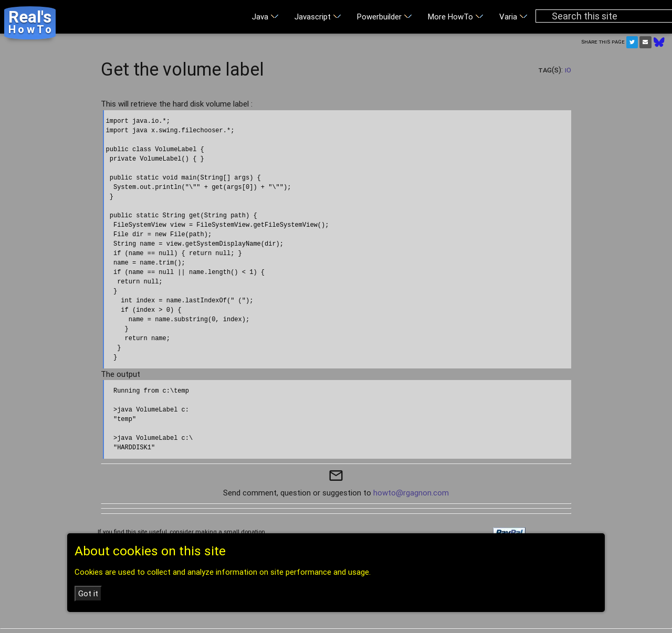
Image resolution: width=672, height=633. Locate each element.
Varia (513, 17)
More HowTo (456, 17)
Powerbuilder (385, 17)
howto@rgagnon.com (411, 493)
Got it (88, 593)
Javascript (318, 17)
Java (265, 17)
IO (568, 70)
